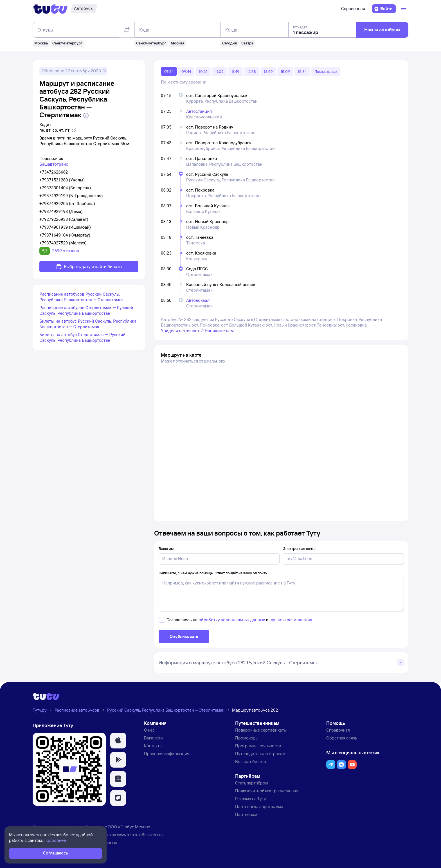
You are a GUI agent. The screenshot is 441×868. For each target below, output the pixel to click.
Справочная (353, 9)
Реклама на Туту (251, 799)
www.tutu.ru (128, 835)
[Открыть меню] (404, 9)
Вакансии (153, 738)
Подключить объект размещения (267, 791)
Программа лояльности (258, 746)
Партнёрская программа (259, 807)
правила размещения (291, 620)
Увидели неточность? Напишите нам (197, 331)
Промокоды (247, 738)
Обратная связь (342, 738)
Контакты (153, 746)
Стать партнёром (252, 783)
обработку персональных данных (232, 620)
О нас (149, 730)
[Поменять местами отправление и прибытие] (127, 30)
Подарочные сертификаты (261, 730)
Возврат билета (251, 762)
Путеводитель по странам (260, 754)
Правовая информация (167, 754)
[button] (118, 741)
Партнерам (246, 814)
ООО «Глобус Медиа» (129, 827)
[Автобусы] (84, 9)
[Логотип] (50, 9)
